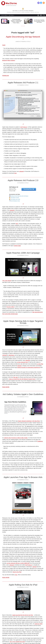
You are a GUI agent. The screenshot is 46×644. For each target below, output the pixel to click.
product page (17, 246)
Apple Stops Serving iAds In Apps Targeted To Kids (23, 322)
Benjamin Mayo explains (9, 60)
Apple (4, 45)
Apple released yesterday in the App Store (29, 421)
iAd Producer (24, 127)
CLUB (2, 15)
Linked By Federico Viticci (23, 42)
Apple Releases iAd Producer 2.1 (23, 83)
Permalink (6, 76)
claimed (34, 567)
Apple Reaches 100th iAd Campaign (23, 253)
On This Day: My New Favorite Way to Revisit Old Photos (39, 21)
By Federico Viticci (23, 85)
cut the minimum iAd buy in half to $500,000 (18, 563)
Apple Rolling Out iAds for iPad (23, 585)
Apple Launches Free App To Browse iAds (23, 477)
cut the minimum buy (22, 362)
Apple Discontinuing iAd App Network (23, 37)
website (19, 366)
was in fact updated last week (17, 642)
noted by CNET (39, 624)
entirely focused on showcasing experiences (29, 367)
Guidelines (40, 441)
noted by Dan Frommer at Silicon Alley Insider (16, 438)
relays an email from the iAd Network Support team (22, 379)
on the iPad (40, 364)
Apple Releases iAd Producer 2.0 (23, 180)
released (21, 171)
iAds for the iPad (17, 572)
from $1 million (11, 307)
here (15, 173)
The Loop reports (7, 281)
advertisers (12, 355)
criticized (5, 355)
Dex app (16, 377)
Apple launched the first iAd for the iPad (23, 615)
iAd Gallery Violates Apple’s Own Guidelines (23, 394)
